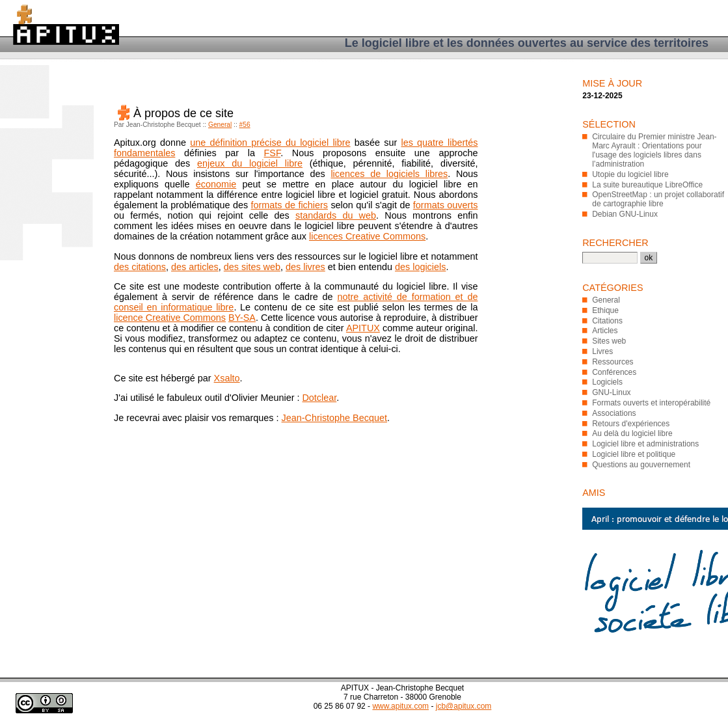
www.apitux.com (400, 706)
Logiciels (607, 382)
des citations (140, 267)
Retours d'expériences (631, 424)
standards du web (336, 215)
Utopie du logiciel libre (630, 174)
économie (216, 184)
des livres (305, 267)
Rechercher (615, 243)
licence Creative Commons (170, 318)
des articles (195, 267)
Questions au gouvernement (641, 465)
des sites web (252, 267)
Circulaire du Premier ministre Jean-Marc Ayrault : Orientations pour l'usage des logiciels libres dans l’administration (654, 150)
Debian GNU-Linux (625, 214)
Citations (607, 321)
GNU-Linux (611, 392)
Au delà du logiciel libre (632, 433)
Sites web (609, 341)
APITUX (363, 328)
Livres (602, 351)
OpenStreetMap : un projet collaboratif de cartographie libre (658, 199)
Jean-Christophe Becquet (334, 418)
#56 (245, 125)
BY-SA (242, 318)
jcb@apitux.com (464, 706)
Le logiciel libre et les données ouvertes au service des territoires (527, 43)
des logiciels (420, 267)
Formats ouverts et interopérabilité (651, 403)
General (220, 125)
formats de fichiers (290, 205)
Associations (614, 413)
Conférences (614, 372)
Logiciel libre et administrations (645, 444)
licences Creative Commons (367, 236)
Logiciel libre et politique (634, 454)
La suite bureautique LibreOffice (647, 185)
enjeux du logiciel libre (250, 163)
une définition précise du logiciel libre (270, 143)
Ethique (605, 310)
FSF (273, 153)
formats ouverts (446, 205)
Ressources (613, 362)
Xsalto (227, 378)
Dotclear (319, 398)
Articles (605, 331)
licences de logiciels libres (389, 174)
